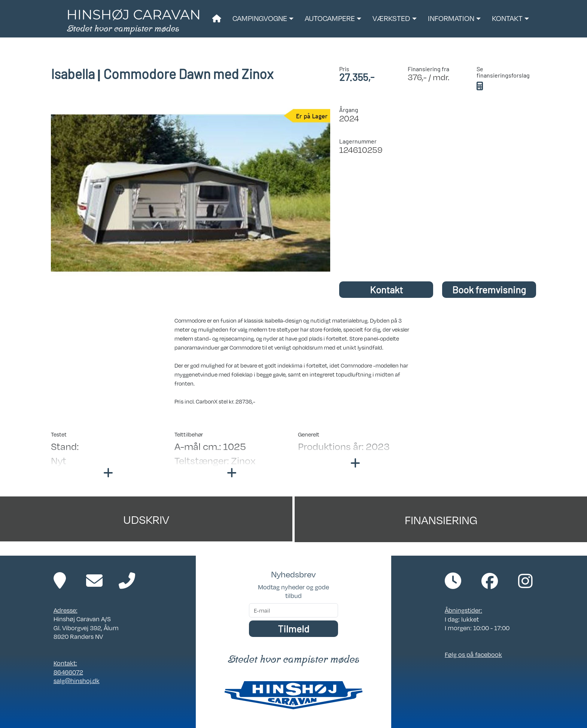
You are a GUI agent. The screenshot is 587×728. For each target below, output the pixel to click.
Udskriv (146, 519)
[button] (263, 19)
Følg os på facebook (473, 654)
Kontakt (386, 289)
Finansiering (441, 519)
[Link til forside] (133, 21)
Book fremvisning (489, 289)
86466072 (68, 672)
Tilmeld (293, 629)
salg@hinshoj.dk (77, 681)
